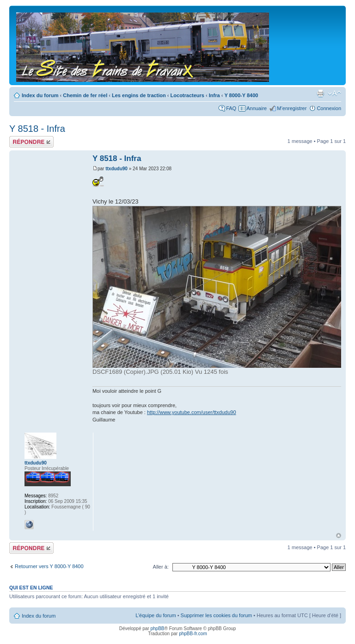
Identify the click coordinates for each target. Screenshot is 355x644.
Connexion (329, 108)
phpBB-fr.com (193, 634)
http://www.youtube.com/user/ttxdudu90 (192, 412)
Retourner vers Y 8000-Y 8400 (49, 566)
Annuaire (257, 108)
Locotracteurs (187, 95)
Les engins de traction (139, 95)
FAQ (231, 108)
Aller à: (161, 567)
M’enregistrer (292, 108)
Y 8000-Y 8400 (241, 95)
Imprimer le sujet (320, 93)
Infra (214, 95)
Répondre (31, 142)
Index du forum (40, 95)
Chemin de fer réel (85, 95)
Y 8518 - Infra (37, 129)
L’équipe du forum (156, 615)
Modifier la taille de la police (334, 93)
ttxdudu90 (116, 169)
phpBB (157, 629)
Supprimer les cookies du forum (217, 615)
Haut (339, 536)
